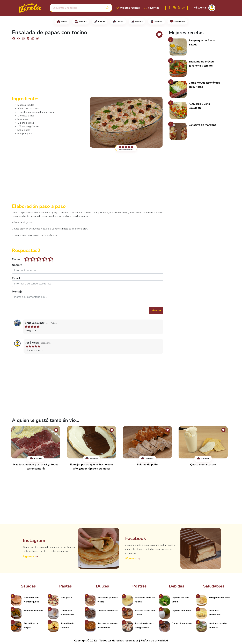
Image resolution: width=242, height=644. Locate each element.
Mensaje (17, 292)
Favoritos (154, 8)
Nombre (17, 265)
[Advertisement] (88, 69)
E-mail (16, 278)
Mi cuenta (200, 8)
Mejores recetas (130, 8)
